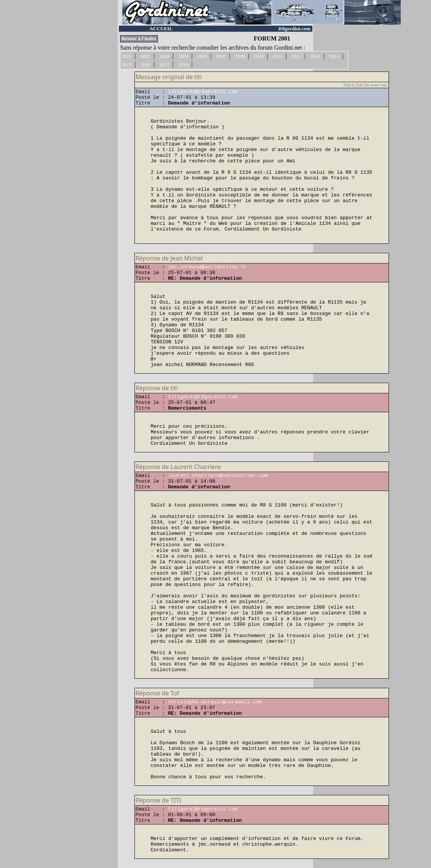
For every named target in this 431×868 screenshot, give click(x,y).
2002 (146, 56)
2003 (165, 56)
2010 (259, 56)
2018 (183, 65)
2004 (183, 56)
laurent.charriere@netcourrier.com (218, 476)
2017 (165, 65)
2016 (146, 65)
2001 (127, 56)
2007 (221, 56)
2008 (240, 56)
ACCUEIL (161, 29)
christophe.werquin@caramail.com (215, 702)
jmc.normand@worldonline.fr (207, 267)
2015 (127, 65)
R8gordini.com (294, 29)
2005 (202, 56)
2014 (334, 56)
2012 (296, 56)
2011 (278, 56)
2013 (315, 56)
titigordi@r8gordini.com (203, 92)
